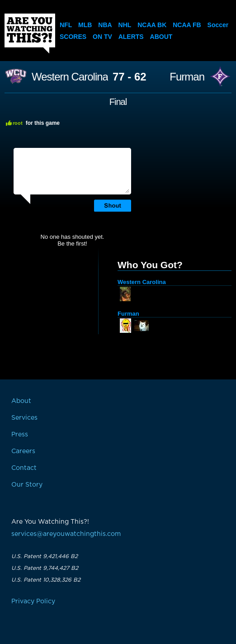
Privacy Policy (33, 601)
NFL (66, 25)
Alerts (131, 37)
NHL (125, 25)
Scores (73, 37)
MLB (85, 25)
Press (20, 435)
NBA (105, 25)
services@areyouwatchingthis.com (66, 534)
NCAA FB (187, 25)
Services (24, 418)
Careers (23, 451)
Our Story (27, 485)
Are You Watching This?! (30, 33)
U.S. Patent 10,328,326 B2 (46, 580)
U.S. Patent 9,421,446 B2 (45, 556)
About (161, 37)
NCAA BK (152, 25)
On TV (102, 37)
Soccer (218, 25)
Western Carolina (70, 77)
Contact (24, 468)
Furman (187, 77)
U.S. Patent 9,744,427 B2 (45, 568)
